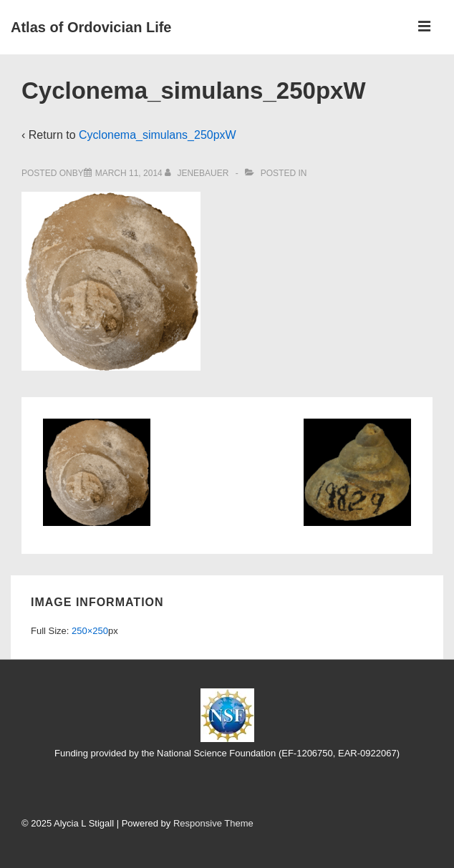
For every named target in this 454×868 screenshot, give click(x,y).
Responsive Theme (213, 823)
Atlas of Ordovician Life (91, 27)
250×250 (90, 631)
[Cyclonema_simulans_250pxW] (129, 173)
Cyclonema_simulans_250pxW (158, 135)
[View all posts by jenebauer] (198, 173)
